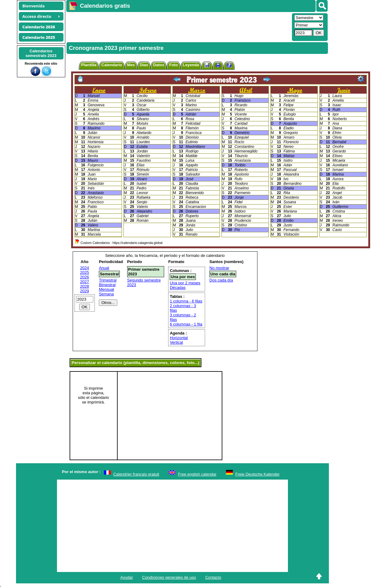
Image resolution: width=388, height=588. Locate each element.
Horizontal (179, 338)
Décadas (178, 288)
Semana (106, 294)
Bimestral (107, 285)
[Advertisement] (178, 26)
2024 (85, 268)
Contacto (213, 577)
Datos (159, 65)
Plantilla (89, 65)
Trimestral (108, 280)
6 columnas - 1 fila (186, 324)
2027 (85, 282)
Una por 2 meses (185, 283)
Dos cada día (221, 280)
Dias (144, 65)
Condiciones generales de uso (169, 577)
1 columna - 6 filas (186, 301)
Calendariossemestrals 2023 (41, 53)
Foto (173, 65)
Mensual (106, 289)
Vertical (176, 342)
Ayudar (127, 577)
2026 (85, 277)
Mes (131, 65)
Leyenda (191, 65)
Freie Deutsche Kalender (257, 474)
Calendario (112, 65)
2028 (85, 286)
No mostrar (219, 268)
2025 (85, 272)
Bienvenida (34, 6)
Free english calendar (197, 474)
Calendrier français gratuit (136, 474)
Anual (104, 268)
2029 (85, 291)
